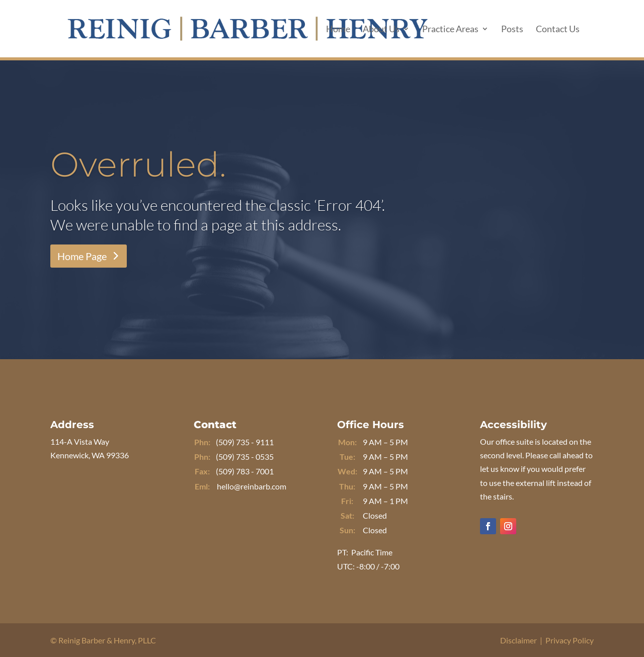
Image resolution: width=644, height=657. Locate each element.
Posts (512, 30)
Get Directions (89, 488)
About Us (381, 30)
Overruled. (138, 164)
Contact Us (558, 30)
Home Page (82, 256)
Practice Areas (450, 30)
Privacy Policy (570, 640)
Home (338, 30)
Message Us (227, 520)
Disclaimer (518, 640)
